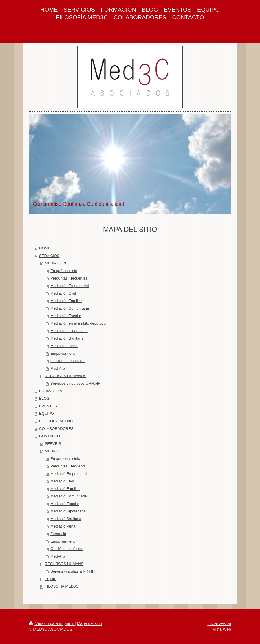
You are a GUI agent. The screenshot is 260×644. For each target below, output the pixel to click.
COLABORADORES (56, 429)
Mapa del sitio (89, 623)
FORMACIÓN (51, 391)
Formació (58, 534)
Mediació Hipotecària (68, 511)
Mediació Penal (63, 526)
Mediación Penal (64, 346)
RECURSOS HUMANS (64, 564)
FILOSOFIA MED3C (62, 586)
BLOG (44, 398)
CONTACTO (50, 436)
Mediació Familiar (65, 489)
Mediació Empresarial (68, 474)
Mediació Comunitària (69, 496)
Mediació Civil (62, 481)
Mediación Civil (63, 293)
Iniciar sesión (219, 623)
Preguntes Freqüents (68, 466)
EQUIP (51, 579)
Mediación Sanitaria (67, 338)
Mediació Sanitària (66, 519)
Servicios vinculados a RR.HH (75, 383)
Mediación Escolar (66, 316)
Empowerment (63, 353)
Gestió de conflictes (67, 549)
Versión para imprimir (52, 623)
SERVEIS (53, 444)
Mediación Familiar (66, 301)
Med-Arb (58, 368)
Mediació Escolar (65, 504)
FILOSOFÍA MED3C (56, 421)
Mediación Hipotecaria (69, 331)
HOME (45, 248)
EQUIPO (46, 413)
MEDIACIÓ (54, 451)
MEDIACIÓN (56, 263)
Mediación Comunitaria (70, 308)
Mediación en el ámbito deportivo (78, 323)
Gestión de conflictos (68, 361)
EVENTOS (48, 406)
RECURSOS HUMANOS (66, 376)
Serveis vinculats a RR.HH (73, 571)
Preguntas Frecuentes (69, 278)
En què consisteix (65, 459)
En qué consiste (64, 271)
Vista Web (222, 629)
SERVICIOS (49, 256)
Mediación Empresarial (69, 286)
